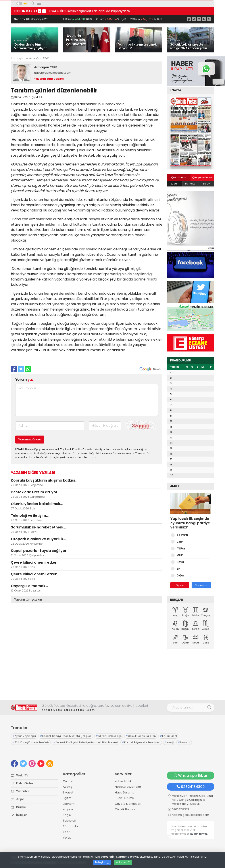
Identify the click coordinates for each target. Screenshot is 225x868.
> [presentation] (44, 11)
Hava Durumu (125, 792)
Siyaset (68, 792)
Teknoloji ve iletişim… (30, 516)
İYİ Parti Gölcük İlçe (109, 736)
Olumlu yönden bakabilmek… (37, 504)
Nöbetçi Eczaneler (128, 787)
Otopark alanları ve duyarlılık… (38, 539)
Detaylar (102, 862)
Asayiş (67, 787)
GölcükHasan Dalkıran (141, 736)
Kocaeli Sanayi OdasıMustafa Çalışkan (66, 736)
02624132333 (180, 809)
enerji (169, 742)
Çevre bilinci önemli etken (34, 562)
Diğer (180, 575)
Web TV (20, 775)
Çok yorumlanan (202, 177)
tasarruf (184, 742)
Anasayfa (18, 58)
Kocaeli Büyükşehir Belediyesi (141, 742)
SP (178, 569)
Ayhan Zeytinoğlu (24, 736)
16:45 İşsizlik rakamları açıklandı (74, 11)
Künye (18, 807)
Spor (66, 832)
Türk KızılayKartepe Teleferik (31, 742)
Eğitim (67, 798)
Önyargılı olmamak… (29, 586)
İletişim (19, 815)
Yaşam (68, 809)
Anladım (123, 862)
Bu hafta (190, 184)
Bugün (174, 184)
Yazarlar (20, 791)
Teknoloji (69, 821)
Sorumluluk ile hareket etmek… (38, 527)
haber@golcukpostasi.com (53, 73)
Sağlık (67, 815)
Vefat (67, 838)
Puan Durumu (124, 798)
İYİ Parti (181, 548)
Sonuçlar (201, 585)
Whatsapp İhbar (190, 775)
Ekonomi (69, 804)
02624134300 (191, 787)
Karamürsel (168, 736)
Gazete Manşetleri (128, 804)
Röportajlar (71, 826)
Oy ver (180, 585)
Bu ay (206, 184)
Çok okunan (179, 177)
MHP (179, 555)
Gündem (69, 781)
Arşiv (17, 799)
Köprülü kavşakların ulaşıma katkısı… (44, 480)
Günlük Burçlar (125, 809)
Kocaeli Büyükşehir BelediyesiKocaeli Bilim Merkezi (86, 742)
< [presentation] (40, 11)
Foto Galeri (22, 783)
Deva (179, 562)
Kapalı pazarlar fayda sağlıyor (39, 551)
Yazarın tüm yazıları (50, 79)
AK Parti (181, 535)
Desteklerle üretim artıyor (34, 492)
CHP (179, 542)
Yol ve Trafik (123, 781)
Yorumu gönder (30, 439)
